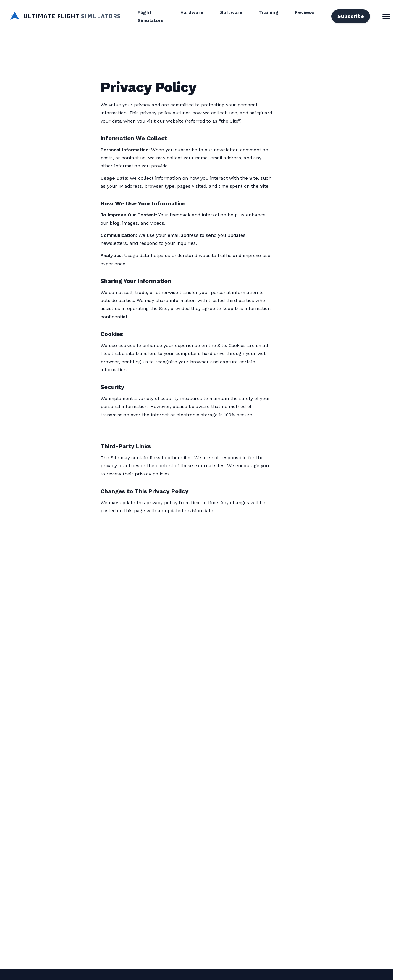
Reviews (305, 12)
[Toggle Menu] (386, 16)
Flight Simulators (151, 16)
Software (231, 12)
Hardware (192, 12)
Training (269, 12)
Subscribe (351, 16)
